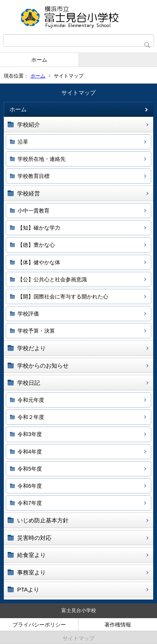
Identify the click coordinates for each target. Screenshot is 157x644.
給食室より (31, 555)
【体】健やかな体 (39, 262)
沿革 (23, 142)
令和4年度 (30, 452)
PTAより (28, 589)
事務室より (31, 572)
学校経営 (29, 193)
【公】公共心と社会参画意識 (52, 279)
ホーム (39, 60)
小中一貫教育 (34, 211)
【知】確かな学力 (39, 228)
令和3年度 (30, 434)
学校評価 (28, 314)
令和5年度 (30, 469)
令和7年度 (30, 503)
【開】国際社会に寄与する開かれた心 (63, 297)
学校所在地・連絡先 (42, 159)
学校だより (31, 348)
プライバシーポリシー (39, 625)
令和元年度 (31, 400)
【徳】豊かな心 (36, 245)
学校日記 (29, 383)
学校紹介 (29, 125)
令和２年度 (31, 417)
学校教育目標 (34, 176)
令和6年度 (30, 486)
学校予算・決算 (36, 331)
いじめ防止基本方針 (43, 520)
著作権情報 (118, 625)
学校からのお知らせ (43, 366)
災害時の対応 (34, 538)
